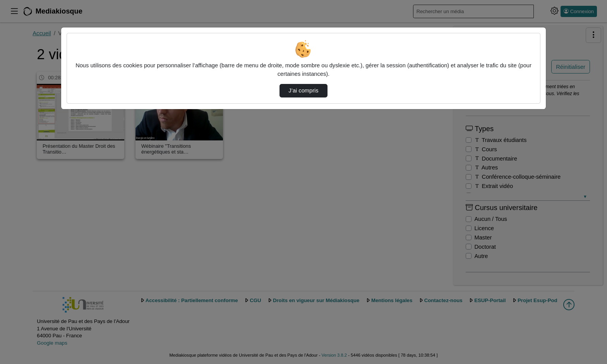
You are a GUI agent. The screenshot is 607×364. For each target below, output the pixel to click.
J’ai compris (303, 91)
